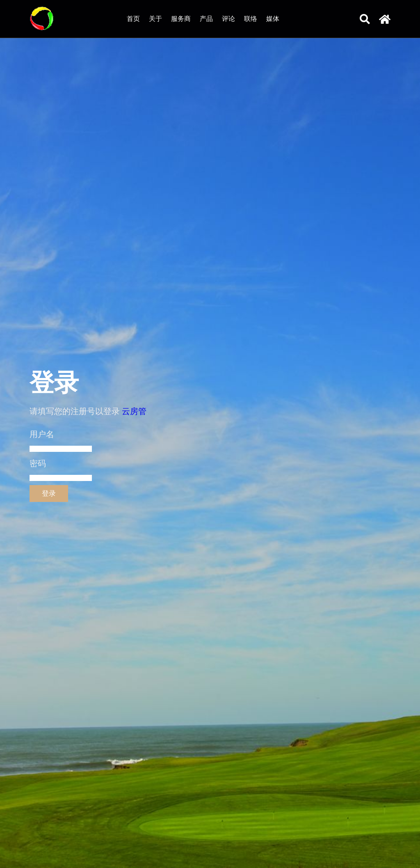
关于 (155, 19)
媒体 (273, 19)
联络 (251, 19)
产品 (206, 19)
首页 (133, 19)
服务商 (181, 19)
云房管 (134, 411)
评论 (228, 19)
